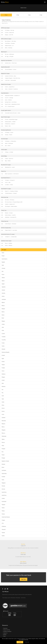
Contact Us (5, 634)
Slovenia (23, 489)
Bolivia (23, 312)
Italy (23, 272)
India (23, 384)
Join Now (24, 580)
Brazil (23, 318)
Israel (23, 396)
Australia (23, 294)
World (23, 253)
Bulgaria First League (5, 74)
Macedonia (23, 421)
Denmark (23, 350)
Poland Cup (3, 172)
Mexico (23, 427)
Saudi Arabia (23, 474)
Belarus (23, 306)
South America (23, 259)
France (23, 275)
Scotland (23, 477)
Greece (23, 371)
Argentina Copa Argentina (7, 61)
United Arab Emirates (23, 517)
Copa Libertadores (5, 93)
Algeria (23, 281)
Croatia (23, 343)
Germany (23, 269)
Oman (23, 446)
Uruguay (23, 521)
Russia (23, 468)
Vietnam (23, 533)
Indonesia (23, 387)
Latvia (23, 415)
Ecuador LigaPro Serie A (6, 111)
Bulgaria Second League (6, 84)
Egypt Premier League (6, 117)
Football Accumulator (7, 632)
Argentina (23, 287)
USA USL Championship (6, 228)
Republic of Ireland (23, 461)
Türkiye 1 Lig (4, 211)
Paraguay (23, 449)
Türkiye (23, 511)
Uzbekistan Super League (6, 241)
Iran (23, 390)
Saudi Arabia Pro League (6, 189)
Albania (23, 278)
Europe (23, 256)
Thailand (23, 505)
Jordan (23, 402)
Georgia (23, 368)
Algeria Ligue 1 (4, 52)
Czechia (23, 334)
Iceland (23, 381)
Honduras (23, 374)
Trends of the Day (7, 630)
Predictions (5, 629)
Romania (23, 465)
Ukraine (23, 514)
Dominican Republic (23, 353)
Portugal (23, 458)
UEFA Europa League (5, 28)
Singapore (23, 483)
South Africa (23, 493)
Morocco (23, 433)
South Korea (23, 496)
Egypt (23, 359)
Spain (23, 266)
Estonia (23, 362)
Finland (23, 365)
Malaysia (23, 424)
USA (23, 524)
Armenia (23, 290)
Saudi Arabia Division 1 (6, 178)
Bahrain (23, 303)
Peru (23, 452)
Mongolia (23, 430)
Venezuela (23, 530)
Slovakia (23, 486)
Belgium (23, 309)
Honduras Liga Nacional (6, 130)
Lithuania (23, 418)
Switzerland (23, 502)
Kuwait (23, 412)
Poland (23, 455)
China (23, 331)
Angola (23, 284)
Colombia (23, 337)
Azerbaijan (23, 300)
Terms (4, 637)
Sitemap (5, 635)
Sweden (23, 499)
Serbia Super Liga (5, 198)
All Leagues (4, 250)
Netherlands (23, 437)
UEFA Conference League (6, 39)
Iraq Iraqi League (5, 139)
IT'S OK (20, 642)
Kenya (23, 405)
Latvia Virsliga (4, 156)
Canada (23, 325)
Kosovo (23, 409)
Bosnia (23, 315)
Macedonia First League (6, 165)
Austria (23, 297)
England (23, 262)
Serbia (23, 480)
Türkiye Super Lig (5, 222)
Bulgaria (23, 322)
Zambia (23, 536)
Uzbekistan (23, 527)
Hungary (23, 377)
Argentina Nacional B (5, 67)
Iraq (23, 393)
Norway (23, 443)
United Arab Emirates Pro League (8, 235)
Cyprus (23, 346)
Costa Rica (23, 340)
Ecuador (23, 356)
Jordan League (4, 150)
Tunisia (23, 508)
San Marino (23, 471)
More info (27, 642)
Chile (23, 328)
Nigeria (23, 440)
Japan (23, 399)
